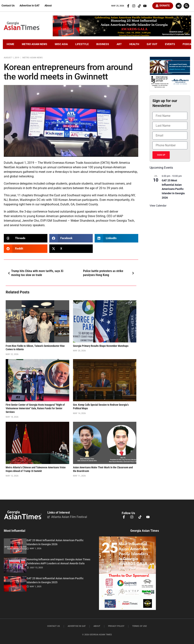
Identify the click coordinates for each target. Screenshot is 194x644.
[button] (186, 6)
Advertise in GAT (30, 6)
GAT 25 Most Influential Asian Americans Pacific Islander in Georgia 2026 (173, 190)
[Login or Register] (179, 6)
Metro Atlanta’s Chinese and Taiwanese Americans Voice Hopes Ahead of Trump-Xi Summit (36, 470)
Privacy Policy (116, 627)
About (48, 6)
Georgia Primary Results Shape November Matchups (101, 347)
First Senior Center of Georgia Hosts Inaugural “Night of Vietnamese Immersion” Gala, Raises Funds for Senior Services (35, 409)
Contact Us (8, 6)
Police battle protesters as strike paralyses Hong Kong (109, 274)
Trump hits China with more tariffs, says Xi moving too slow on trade (35, 274)
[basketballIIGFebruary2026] (170, 90)
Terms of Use (139, 627)
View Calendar (158, 206)
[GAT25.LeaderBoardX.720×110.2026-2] (122, 36)
